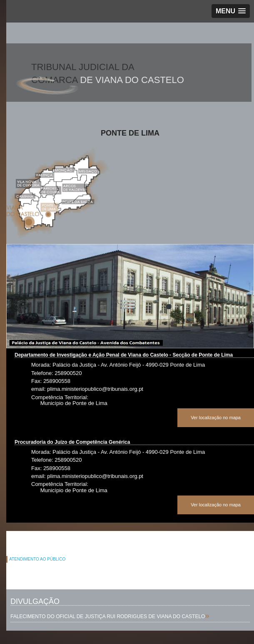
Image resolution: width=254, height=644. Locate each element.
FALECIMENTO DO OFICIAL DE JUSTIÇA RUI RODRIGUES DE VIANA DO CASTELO (108, 616)
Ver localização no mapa (216, 418)
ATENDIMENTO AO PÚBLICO (37, 559)
